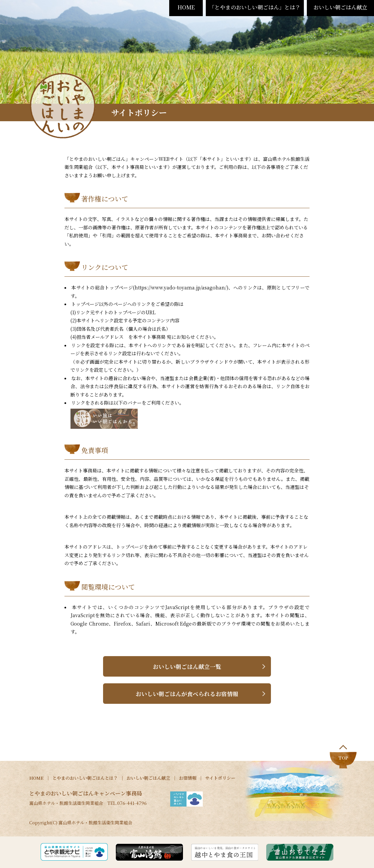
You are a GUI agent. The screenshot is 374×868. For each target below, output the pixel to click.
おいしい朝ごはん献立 (340, 7)
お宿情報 (188, 779)
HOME (186, 7)
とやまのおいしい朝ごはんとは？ (85, 779)
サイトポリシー (220, 779)
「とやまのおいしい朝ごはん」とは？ (255, 7)
